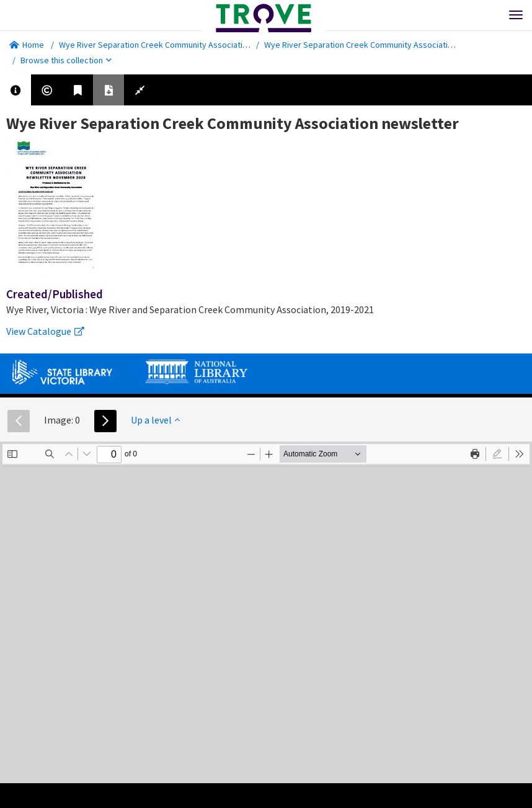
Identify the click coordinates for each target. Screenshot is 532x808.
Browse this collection (66, 60)
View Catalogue (45, 331)
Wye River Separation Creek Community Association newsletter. (177, 45)
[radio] (497, 454)
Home (27, 45)
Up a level (155, 420)
